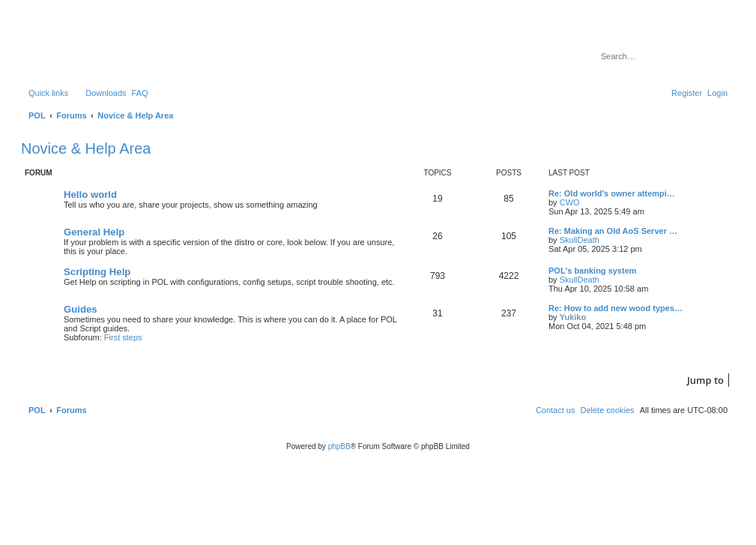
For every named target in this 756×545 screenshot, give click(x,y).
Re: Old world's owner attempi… (612, 193)
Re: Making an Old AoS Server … (613, 231)
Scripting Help (97, 272)
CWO (570, 202)
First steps (123, 337)
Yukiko (573, 317)
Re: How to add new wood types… (616, 308)
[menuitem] (99, 93)
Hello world (90, 195)
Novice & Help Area (86, 148)
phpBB (339, 446)
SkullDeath (580, 240)
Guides (81, 309)
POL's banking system (593, 271)
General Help (94, 232)
